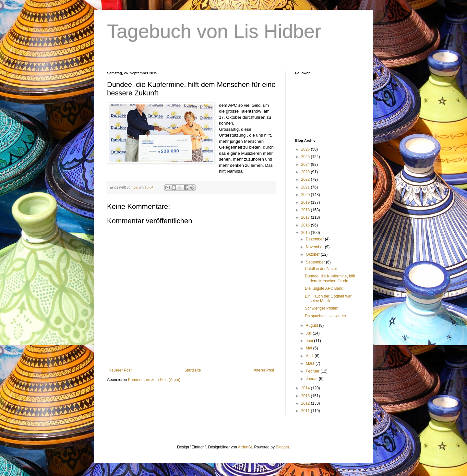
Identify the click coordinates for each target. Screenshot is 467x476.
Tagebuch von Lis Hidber (214, 31)
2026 (306, 149)
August (312, 325)
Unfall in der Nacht (321, 269)
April (310, 356)
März (311, 363)
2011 (306, 411)
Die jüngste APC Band (324, 288)
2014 (306, 388)
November (315, 247)
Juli (309, 333)
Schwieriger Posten (322, 308)
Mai (310, 348)
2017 (306, 217)
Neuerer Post (120, 370)
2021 (306, 187)
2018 (306, 210)
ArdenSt (245, 447)
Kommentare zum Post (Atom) (154, 380)
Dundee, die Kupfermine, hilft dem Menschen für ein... (330, 278)
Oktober (313, 254)
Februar (313, 371)
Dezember (315, 239)
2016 (306, 225)
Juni (310, 341)
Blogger (282, 447)
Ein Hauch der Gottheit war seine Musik (328, 299)
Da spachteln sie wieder (325, 316)
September (316, 262)
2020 (306, 195)
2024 (306, 165)
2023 (306, 172)
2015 (306, 233)
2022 (306, 179)
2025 (306, 157)
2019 (306, 202)
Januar (312, 379)
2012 (306, 403)
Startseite (193, 370)
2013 (306, 396)
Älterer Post (264, 370)
